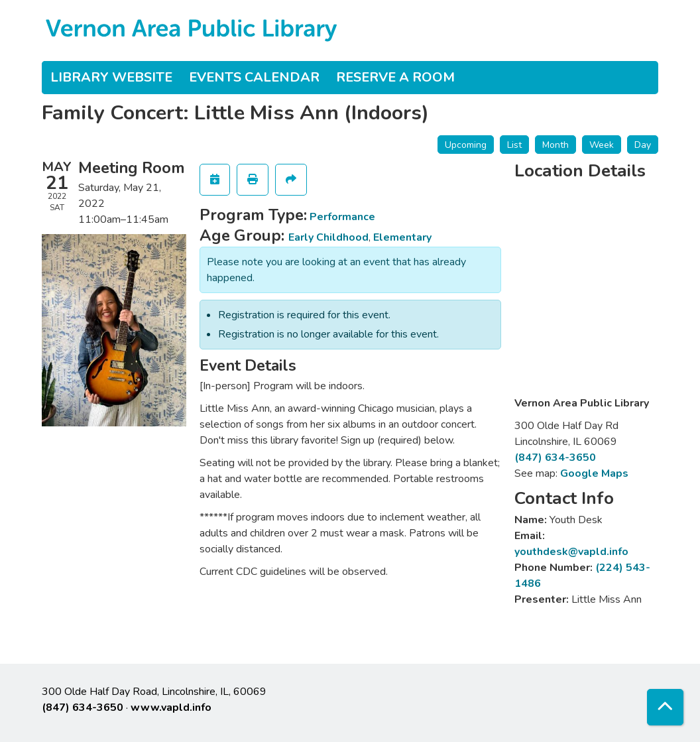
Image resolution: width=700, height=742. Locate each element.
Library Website (111, 77)
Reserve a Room (395, 77)
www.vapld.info (171, 708)
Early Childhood (328, 237)
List (514, 145)
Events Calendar (254, 77)
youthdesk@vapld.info (571, 552)
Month (555, 145)
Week (602, 145)
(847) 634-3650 (555, 458)
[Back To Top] (665, 707)
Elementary (402, 237)
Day (643, 145)
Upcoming (466, 145)
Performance (342, 217)
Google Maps (594, 473)
